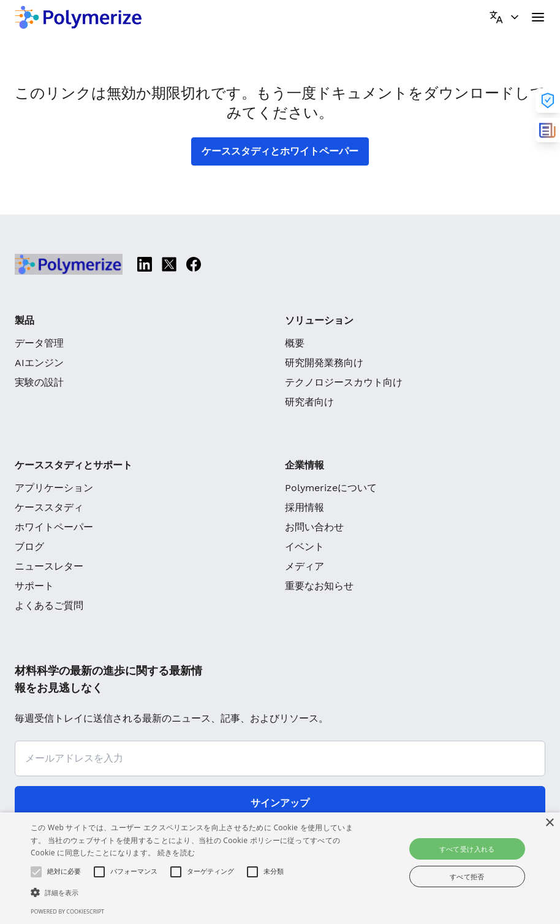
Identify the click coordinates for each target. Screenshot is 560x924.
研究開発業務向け (324, 363)
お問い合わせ (314, 527)
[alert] (280, 868)
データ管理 (39, 343)
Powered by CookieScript (67, 911)
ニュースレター (49, 566)
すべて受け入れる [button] (467, 849)
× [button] (549, 823)
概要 (295, 343)
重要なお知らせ (319, 586)
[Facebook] (194, 264)
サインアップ (280, 803)
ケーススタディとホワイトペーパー (280, 151)
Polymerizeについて (331, 488)
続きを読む (176, 853)
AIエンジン (39, 363)
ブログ (29, 547)
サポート (34, 586)
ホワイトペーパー (54, 527)
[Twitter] (169, 264)
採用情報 (305, 507)
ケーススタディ (49, 507)
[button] (193, 892)
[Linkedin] (145, 264)
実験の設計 (39, 382)
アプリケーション (54, 488)
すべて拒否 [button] (467, 876)
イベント (305, 547)
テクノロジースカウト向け (344, 382)
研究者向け (309, 402)
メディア (305, 566)
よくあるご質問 (49, 605)
